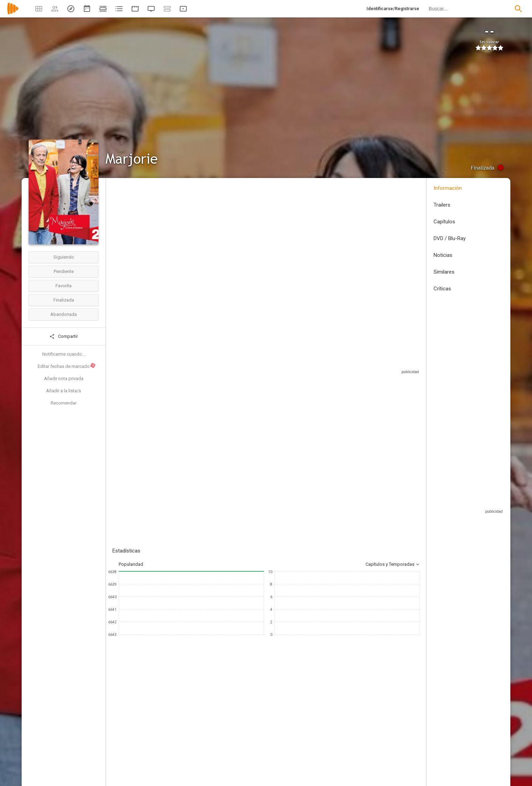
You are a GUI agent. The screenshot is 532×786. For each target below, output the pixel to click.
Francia (120, 230)
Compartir (64, 336)
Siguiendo (64, 257)
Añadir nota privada (64, 379)
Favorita (64, 286)
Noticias (443, 255)
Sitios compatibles (345, 363)
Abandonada (64, 314)
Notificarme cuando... (64, 354)
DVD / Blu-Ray (450, 238)
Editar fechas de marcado (67, 366)
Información (448, 188)
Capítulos (444, 222)
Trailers (442, 205)
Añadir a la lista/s (64, 391)
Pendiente (64, 271)
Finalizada (64, 300)
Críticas (442, 289)
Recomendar (64, 403)
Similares (444, 272)
